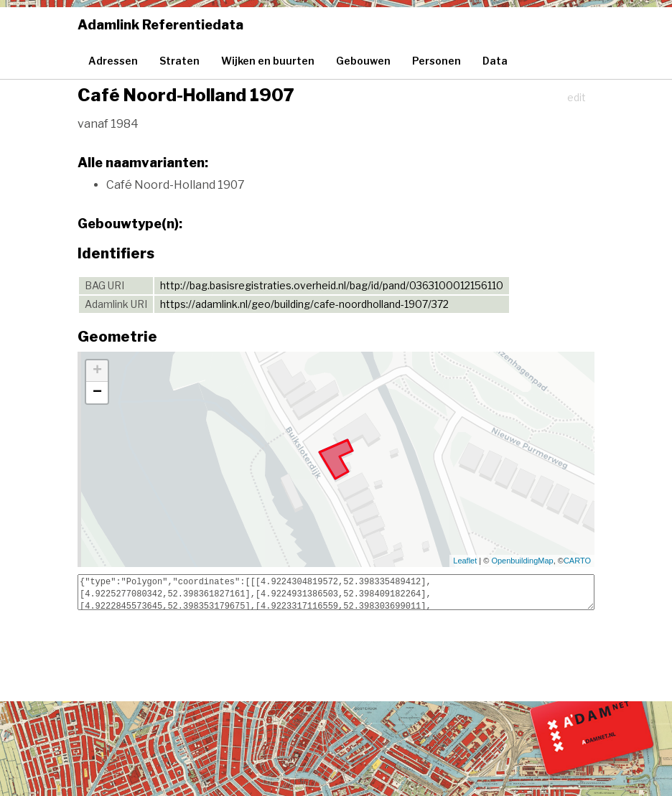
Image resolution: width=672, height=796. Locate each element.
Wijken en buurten (268, 61)
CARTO (577, 561)
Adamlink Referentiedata (160, 25)
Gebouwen (363, 61)
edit (577, 97)
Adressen (113, 61)
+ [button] (97, 371)
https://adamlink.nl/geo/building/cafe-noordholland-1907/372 (304, 304)
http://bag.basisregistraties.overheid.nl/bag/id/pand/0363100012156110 (332, 285)
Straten (179, 61)
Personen (437, 61)
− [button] (97, 393)
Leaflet (465, 561)
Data (495, 61)
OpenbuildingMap (522, 561)
